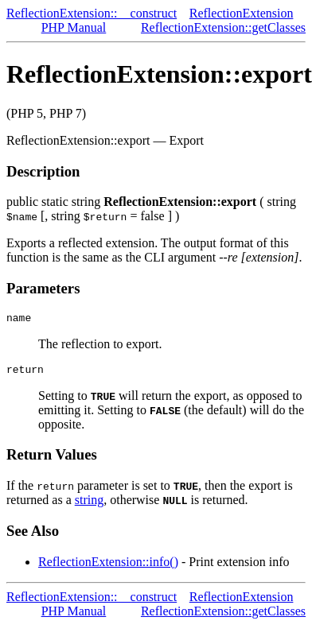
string (89, 504)
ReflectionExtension (242, 13)
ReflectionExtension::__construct (92, 13)
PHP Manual (74, 27)
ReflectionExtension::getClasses (223, 27)
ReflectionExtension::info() (108, 566)
